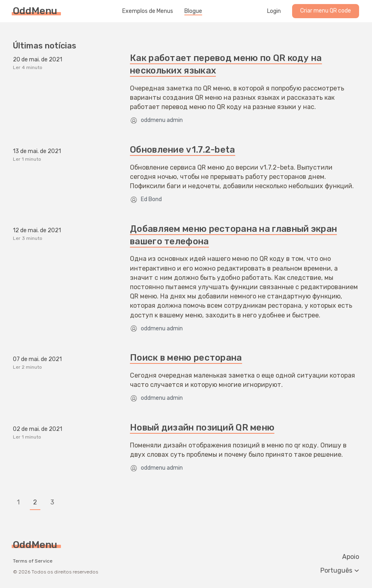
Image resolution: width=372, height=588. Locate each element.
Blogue (193, 11)
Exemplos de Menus (148, 11)
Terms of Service (33, 561)
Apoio (351, 557)
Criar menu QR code (326, 11)
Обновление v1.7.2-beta (183, 150)
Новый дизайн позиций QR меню (202, 427)
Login (274, 11)
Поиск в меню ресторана (186, 358)
